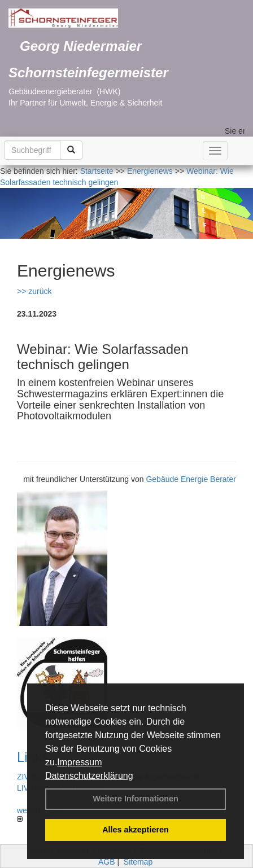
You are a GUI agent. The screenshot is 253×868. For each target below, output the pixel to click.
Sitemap (138, 862)
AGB (107, 862)
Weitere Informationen (136, 799)
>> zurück (34, 291)
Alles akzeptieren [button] (136, 830)
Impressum (79, 762)
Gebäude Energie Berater (191, 479)
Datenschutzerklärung (89, 776)
